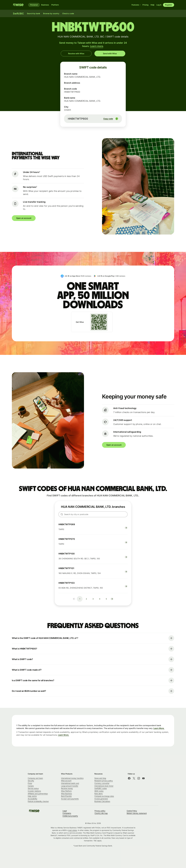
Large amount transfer (70, 786)
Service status (33, 788)
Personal (34, 5)
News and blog (100, 778)
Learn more (97, 46)
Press (30, 783)
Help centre (32, 796)
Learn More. (159, 728)
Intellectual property (70, 816)
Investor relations (34, 791)
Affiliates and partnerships (38, 794)
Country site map (101, 813)
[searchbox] (93, 514)
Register (169, 5)
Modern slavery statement (137, 813)
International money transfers (72, 778)
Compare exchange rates (104, 796)
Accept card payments (70, 799)
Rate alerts (99, 794)
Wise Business (66, 794)
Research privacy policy (104, 781)
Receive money (67, 788)
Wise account (66, 781)
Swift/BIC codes (101, 788)
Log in (159, 5)
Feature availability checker (38, 801)
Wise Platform (66, 791)
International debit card (70, 783)
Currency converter (102, 783)
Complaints (67, 813)
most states (73, 830)
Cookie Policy (132, 811)
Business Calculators (102, 801)
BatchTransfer (66, 796)
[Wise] (18, 5)
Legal (65, 811)
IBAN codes (99, 791)
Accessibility (33, 799)
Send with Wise (110, 54)
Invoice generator (101, 799)
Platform (55, 5)
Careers (31, 786)
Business (45, 5)
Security (31, 781)
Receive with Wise (76, 54)
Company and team (35, 778)
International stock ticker (104, 786)
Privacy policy (100, 811)
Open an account (24, 218)
